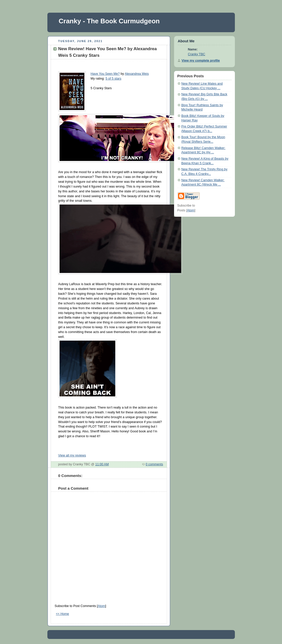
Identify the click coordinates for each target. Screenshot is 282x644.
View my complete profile (201, 61)
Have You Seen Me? (105, 74)
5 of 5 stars (113, 79)
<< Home (63, 614)
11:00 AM (102, 464)
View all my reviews (72, 455)
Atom (101, 606)
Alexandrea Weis (137, 74)
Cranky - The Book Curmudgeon (109, 21)
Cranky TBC (197, 54)
